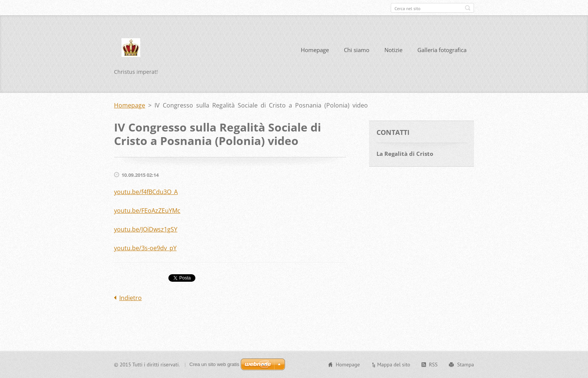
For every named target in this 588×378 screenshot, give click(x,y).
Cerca (468, 8)
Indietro (130, 298)
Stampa (466, 365)
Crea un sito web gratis (214, 364)
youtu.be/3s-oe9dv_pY (145, 248)
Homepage (315, 50)
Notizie (393, 50)
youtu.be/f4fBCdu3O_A (146, 192)
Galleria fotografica (442, 50)
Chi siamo (357, 50)
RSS (433, 365)
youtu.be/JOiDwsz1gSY (146, 229)
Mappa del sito (394, 365)
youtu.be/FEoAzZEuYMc (147, 211)
